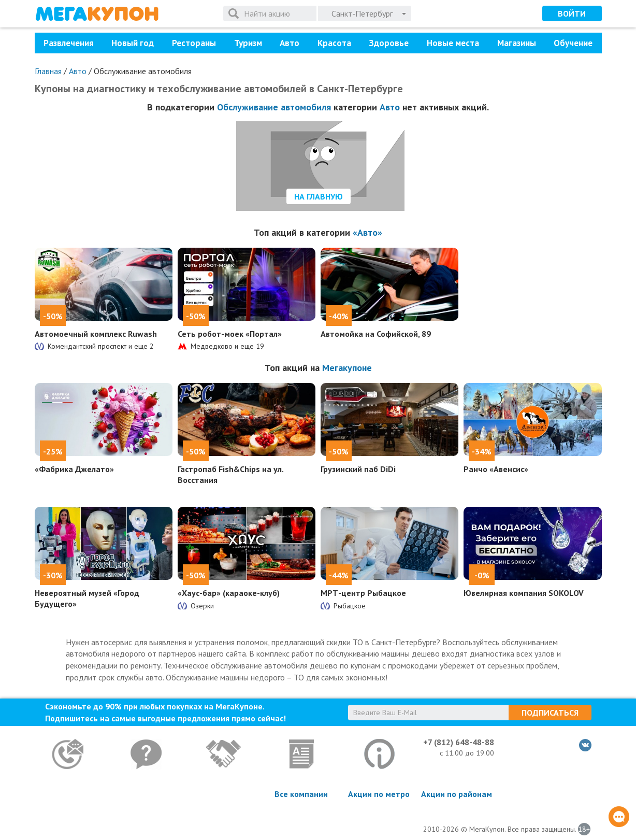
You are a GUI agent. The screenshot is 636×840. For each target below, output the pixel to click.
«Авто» (367, 232)
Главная (48, 71)
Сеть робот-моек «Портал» (230, 334)
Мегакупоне (347, 368)
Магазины (517, 43)
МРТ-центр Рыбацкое (363, 593)
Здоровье (389, 43)
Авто (290, 43)
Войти (572, 13)
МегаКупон (97, 14)
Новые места (453, 43)
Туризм (248, 43)
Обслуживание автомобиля (274, 107)
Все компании (301, 794)
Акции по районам (457, 794)
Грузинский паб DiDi (358, 469)
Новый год (133, 43)
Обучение (573, 43)
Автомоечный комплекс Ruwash (96, 334)
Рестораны (194, 43)
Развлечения (69, 43)
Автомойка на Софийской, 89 (376, 334)
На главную (319, 196)
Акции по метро (379, 794)
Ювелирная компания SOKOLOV (524, 593)
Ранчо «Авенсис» (496, 469)
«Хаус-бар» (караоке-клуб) (229, 593)
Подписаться (550, 713)
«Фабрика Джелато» (74, 469)
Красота (334, 43)
